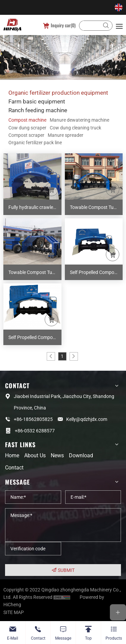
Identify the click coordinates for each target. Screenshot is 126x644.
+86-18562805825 (33, 419)
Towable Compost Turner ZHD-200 (96, 207)
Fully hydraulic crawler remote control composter (35, 207)
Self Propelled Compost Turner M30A (35, 337)
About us (35, 455)
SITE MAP (14, 612)
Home (12, 455)
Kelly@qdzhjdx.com (87, 419)
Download (81, 455)
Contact (14, 468)
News (57, 455)
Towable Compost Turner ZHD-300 (35, 272)
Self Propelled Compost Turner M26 (96, 272)
